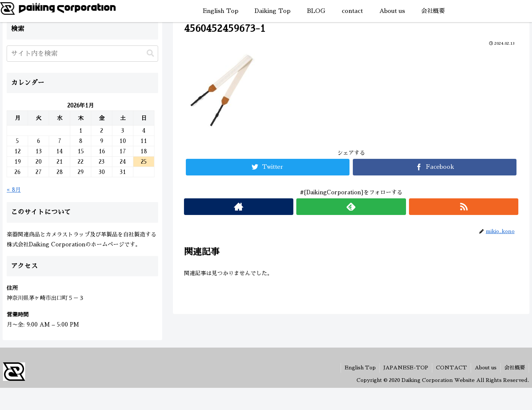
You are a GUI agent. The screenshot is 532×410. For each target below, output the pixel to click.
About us (486, 368)
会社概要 (515, 368)
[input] (82, 54)
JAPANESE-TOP (406, 368)
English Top (360, 368)
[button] (150, 53)
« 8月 (14, 190)
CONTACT (451, 368)
